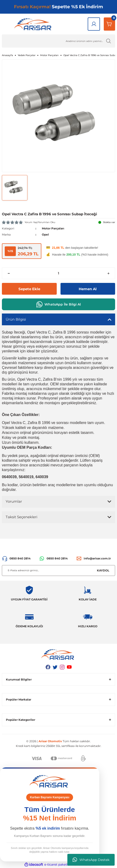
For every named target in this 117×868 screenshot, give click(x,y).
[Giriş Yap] (94, 24)
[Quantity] (58, 273)
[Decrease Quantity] (9, 273)
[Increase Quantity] (108, 273)
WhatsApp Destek (91, 860)
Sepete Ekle (29, 289)
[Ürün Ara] (58, 41)
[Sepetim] (109, 24)
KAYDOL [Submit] (103, 570)
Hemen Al (88, 289)
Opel (45, 234)
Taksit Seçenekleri (22, 517)
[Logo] (34, 24)
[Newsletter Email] (58, 571)
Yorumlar (14, 501)
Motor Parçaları (53, 228)
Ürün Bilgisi (16, 319)
